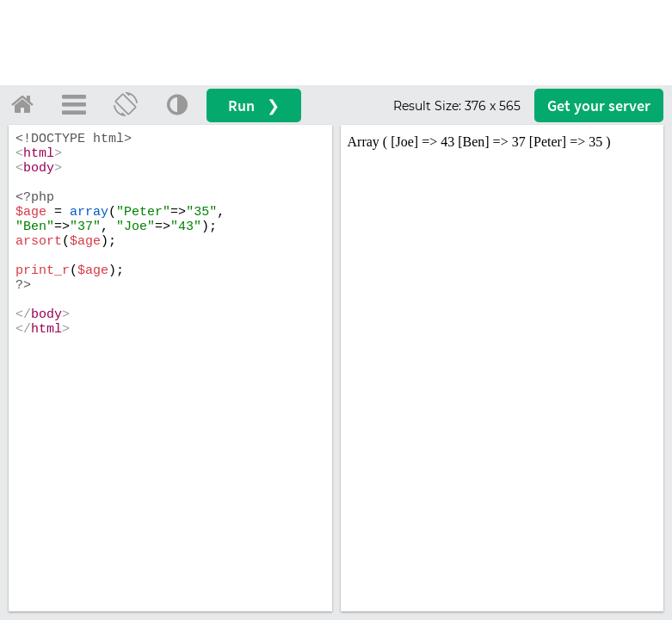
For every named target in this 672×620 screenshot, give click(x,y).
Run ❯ (254, 105)
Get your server (599, 105)
